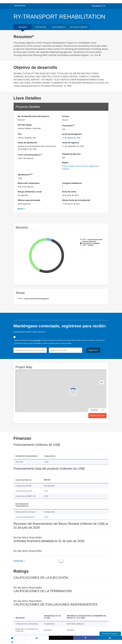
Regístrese (93, 350)
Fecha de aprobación (27, 143)
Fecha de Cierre (69, 192)
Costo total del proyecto (30, 154)
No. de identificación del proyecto (34, 116)
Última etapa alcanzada (29, 200)
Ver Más (95, 55)
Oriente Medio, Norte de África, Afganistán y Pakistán (81, 167)
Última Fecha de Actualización (76, 200)
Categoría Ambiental (72, 183)
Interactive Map (97, 416)
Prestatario (68, 125)
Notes (21, 209)
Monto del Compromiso (29, 183)
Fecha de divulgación (72, 134)
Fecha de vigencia (70, 143)
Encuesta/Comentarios (110, 634)
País (20, 134)
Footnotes (18, 561)
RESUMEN (23, 27)
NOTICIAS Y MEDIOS (79, 27)
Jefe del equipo (25, 125)
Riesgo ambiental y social (30, 192)
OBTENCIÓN (41, 27)
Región (65, 162)
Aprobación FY (25, 174)
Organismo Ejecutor (71, 154)
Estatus (66, 116)
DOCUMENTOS (59, 27)
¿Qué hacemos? (20, 5)
